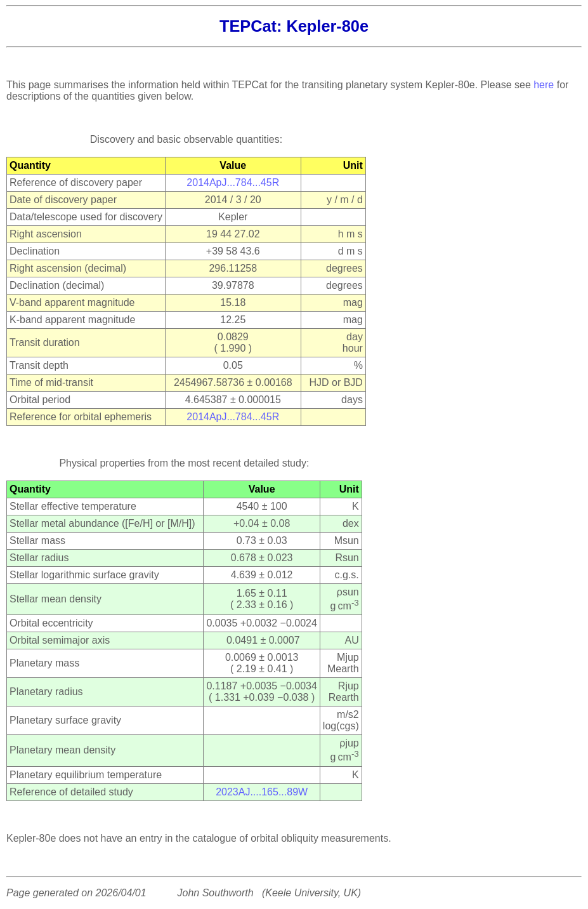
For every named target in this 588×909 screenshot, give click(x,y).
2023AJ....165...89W (262, 792)
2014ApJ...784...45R (233, 182)
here (544, 85)
